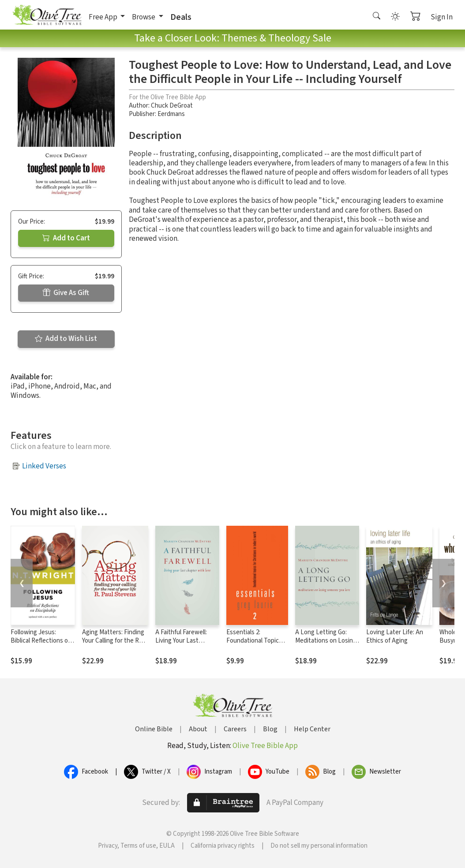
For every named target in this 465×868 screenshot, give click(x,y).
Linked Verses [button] (44, 466)
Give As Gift (66, 293)
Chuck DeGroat (172, 106)
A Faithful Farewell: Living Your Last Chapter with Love (181, 641)
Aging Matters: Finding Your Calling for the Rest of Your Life (115, 641)
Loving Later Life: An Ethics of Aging (395, 636)
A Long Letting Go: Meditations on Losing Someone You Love (326, 641)
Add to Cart (66, 238)
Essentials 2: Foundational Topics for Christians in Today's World (254, 645)
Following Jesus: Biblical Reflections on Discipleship (41, 641)
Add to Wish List (66, 339)
